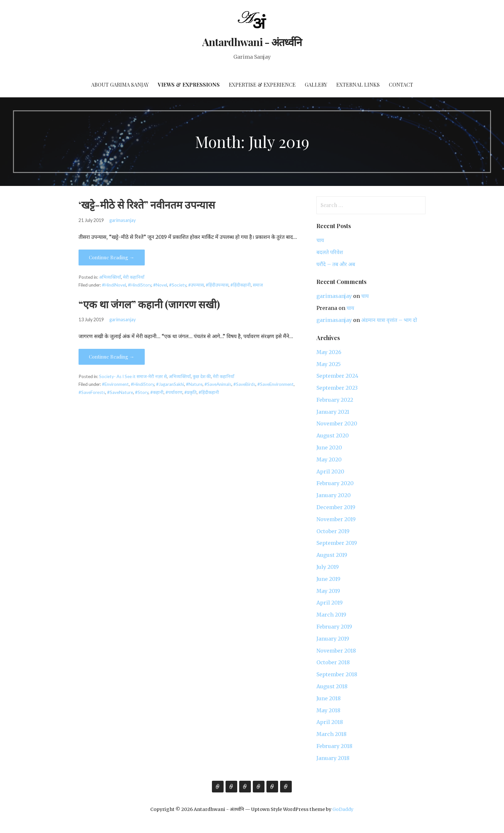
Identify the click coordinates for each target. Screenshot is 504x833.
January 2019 (333, 639)
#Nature (194, 384)
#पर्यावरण (174, 392)
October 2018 (333, 662)
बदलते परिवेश (330, 252)
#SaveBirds (244, 384)
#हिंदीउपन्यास (217, 285)
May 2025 (329, 364)
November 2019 (336, 519)
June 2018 (329, 698)
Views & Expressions (189, 85)
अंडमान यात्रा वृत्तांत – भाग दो (389, 320)
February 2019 (334, 627)
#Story (142, 392)
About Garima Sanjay (120, 85)
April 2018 (330, 722)
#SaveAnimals (218, 384)
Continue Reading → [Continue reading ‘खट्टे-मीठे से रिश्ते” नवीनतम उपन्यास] (112, 257)
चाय (320, 240)
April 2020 (330, 472)
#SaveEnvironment (276, 384)
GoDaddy (343, 809)
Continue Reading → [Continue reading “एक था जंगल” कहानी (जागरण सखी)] (112, 357)
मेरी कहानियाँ (134, 277)
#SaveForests (92, 392)
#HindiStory (140, 285)
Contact (401, 85)
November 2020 (337, 423)
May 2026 (329, 352)
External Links (358, 85)
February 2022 (335, 400)
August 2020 (333, 435)
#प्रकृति (191, 392)
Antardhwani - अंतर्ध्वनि (252, 42)
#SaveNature (120, 392)
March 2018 (332, 734)
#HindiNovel (114, 285)
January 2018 (333, 758)
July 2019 (328, 567)
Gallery (316, 85)
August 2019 (332, 555)
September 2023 (337, 388)
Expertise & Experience (262, 85)
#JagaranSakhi (170, 384)
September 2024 (337, 376)
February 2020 (335, 483)
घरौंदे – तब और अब (336, 264)
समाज (258, 285)
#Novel (160, 285)
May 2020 (329, 459)
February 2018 (334, 746)
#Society (178, 285)
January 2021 (333, 412)
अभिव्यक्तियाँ (110, 277)
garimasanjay (123, 220)
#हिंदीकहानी (241, 285)
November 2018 (336, 651)
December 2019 (336, 507)
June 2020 (329, 447)
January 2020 (334, 495)
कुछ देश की (202, 376)
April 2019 (330, 603)
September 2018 (337, 674)
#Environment (115, 384)
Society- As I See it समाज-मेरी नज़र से (133, 376)
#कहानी (157, 392)
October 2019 (333, 531)
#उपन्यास (196, 285)
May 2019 (328, 591)
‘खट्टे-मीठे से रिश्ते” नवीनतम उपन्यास (147, 204)
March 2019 (331, 615)
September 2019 (337, 543)
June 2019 (328, 579)
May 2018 (328, 710)
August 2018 (332, 686)
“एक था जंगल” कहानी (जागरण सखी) (149, 304)
